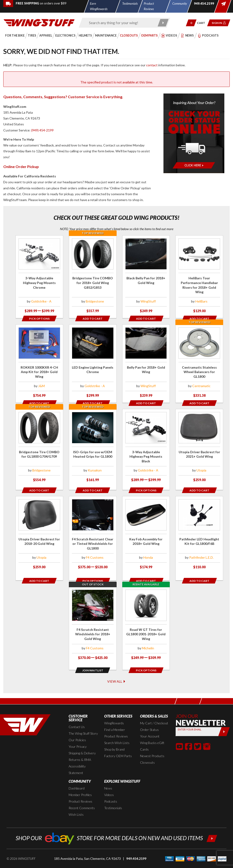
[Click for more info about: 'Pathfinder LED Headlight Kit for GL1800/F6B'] (199, 533)
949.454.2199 (136, 845)
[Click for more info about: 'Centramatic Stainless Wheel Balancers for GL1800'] (199, 364)
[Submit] (224, 718)
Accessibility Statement (77, 756)
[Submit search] (163, 23)
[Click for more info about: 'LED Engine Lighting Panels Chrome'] (93, 364)
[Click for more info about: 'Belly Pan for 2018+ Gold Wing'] (146, 364)
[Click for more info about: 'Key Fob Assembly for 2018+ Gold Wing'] (146, 533)
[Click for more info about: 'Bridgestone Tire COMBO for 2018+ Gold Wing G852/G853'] (93, 277)
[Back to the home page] (39, 22)
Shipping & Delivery (82, 740)
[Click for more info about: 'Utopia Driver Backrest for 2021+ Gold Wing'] (199, 448)
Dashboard (77, 775)
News (108, 775)
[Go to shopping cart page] (203, 23)
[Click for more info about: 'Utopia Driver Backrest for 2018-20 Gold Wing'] (39, 533)
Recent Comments (82, 795)
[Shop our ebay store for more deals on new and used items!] (116, 825)
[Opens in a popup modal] (39, 318)
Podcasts (111, 788)
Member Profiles (80, 782)
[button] (191, 23)
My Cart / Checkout (154, 710)
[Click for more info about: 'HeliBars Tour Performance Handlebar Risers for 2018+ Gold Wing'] (199, 277)
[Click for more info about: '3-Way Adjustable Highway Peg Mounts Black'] (146, 448)
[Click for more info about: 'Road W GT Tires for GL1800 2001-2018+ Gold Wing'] (146, 617)
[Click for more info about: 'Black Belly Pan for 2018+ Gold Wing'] (146, 277)
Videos (109, 782)
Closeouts (147, 749)
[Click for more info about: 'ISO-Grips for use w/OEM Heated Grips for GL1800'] (93, 448)
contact (152, 65)
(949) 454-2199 (42, 130)
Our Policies (77, 727)
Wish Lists (76, 801)
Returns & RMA (80, 746)
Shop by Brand (114, 736)
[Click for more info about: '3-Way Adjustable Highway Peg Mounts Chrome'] (39, 277)
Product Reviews (116, 723)
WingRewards (114, 710)
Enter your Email (190, 716)
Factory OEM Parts (118, 743)
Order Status (149, 716)
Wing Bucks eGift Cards (152, 733)
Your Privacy (78, 733)
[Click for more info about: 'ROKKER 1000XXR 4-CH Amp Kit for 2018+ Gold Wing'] (39, 364)
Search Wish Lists (117, 730)
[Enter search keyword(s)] (120, 23)
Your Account (150, 723)
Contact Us (77, 714)
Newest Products (152, 743)
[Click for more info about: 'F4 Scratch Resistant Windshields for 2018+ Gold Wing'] (93, 617)
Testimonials (113, 795)
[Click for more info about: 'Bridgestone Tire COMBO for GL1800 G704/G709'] (39, 448)
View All (116, 668)
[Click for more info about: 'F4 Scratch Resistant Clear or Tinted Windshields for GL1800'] (93, 533)
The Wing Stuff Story (83, 720)
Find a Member (115, 716)
